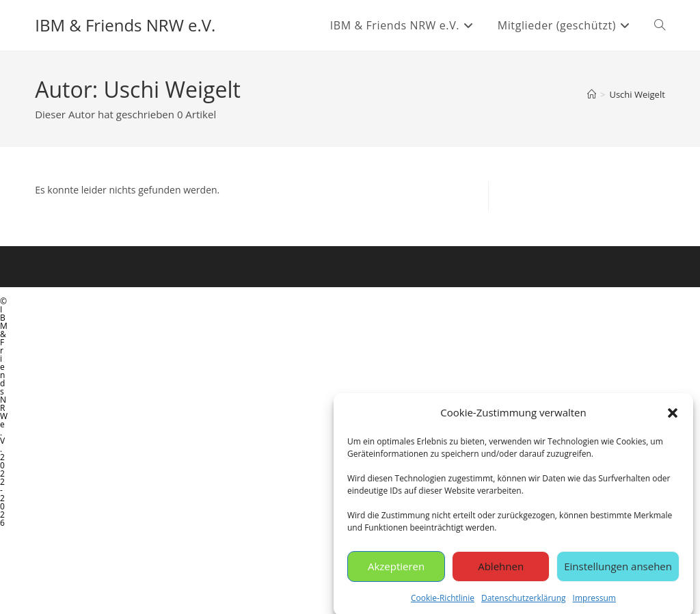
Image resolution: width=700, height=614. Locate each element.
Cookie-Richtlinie (443, 602)
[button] (673, 416)
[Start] (592, 94)
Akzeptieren (396, 570)
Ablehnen (501, 570)
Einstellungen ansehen (618, 570)
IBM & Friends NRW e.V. (125, 25)
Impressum (594, 602)
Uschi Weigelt (637, 94)
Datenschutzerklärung (524, 602)
